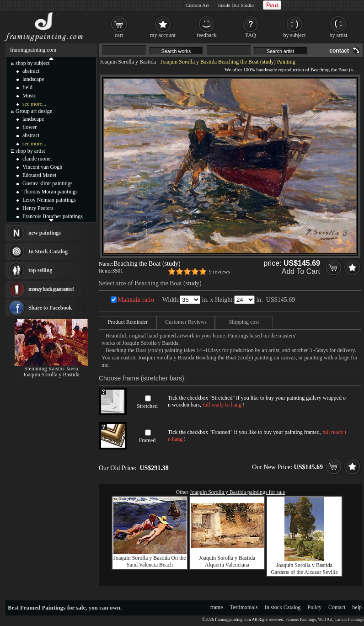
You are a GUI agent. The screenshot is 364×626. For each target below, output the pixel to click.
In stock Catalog (283, 607)
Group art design (34, 111)
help (357, 607)
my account (163, 35)
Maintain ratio (136, 300)
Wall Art (325, 620)
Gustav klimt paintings (47, 183)
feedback (206, 35)
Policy (314, 607)
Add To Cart (301, 271)
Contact (337, 607)
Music (29, 96)
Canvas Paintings (349, 620)
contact (339, 51)
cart (119, 35)
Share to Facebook (50, 308)
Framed (147, 440)
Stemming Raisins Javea (51, 369)
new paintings (45, 233)
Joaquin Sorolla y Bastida (128, 62)
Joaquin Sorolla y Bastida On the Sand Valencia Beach (150, 561)
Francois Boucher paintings (53, 216)
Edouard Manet (39, 175)
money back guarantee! (51, 289)
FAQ (250, 35)
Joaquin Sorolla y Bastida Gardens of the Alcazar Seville (304, 569)
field (27, 87)
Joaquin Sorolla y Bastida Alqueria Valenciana (227, 561)
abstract (31, 71)
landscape (33, 79)
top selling (40, 270)
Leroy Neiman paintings (49, 200)
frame (217, 607)
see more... (34, 104)
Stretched (147, 406)
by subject (295, 35)
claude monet (37, 159)
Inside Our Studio (236, 5)
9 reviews (219, 272)
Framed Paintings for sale (53, 607)
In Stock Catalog (48, 251)
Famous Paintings (301, 620)
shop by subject (33, 63)
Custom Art (197, 5)
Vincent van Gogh (42, 167)
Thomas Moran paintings (50, 192)
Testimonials (244, 607)
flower (29, 127)
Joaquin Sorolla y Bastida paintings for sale (238, 492)
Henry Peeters (38, 208)
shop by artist (30, 151)
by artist (339, 35)
